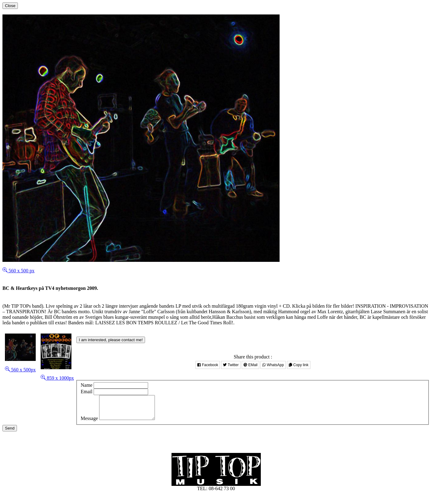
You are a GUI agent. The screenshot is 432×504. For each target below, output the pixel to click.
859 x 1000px (57, 378)
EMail (250, 365)
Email (87, 392)
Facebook (208, 365)
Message (89, 423)
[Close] (10, 6)
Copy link (299, 365)
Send (10, 433)
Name (87, 385)
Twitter (231, 365)
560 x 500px (20, 370)
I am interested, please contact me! (111, 340)
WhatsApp (273, 365)
